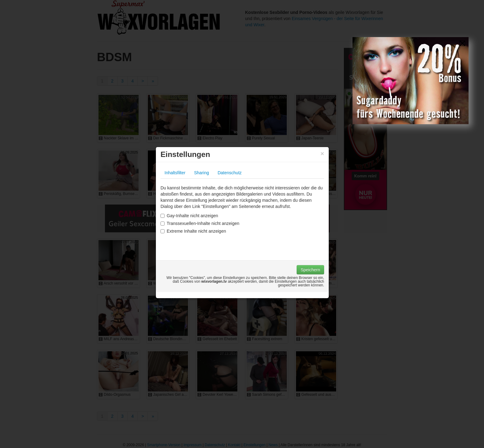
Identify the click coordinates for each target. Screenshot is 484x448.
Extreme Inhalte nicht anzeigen (193, 231)
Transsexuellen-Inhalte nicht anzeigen (200, 223)
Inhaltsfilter (175, 173)
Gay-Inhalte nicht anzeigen (189, 216)
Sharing (202, 173)
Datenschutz (230, 173)
